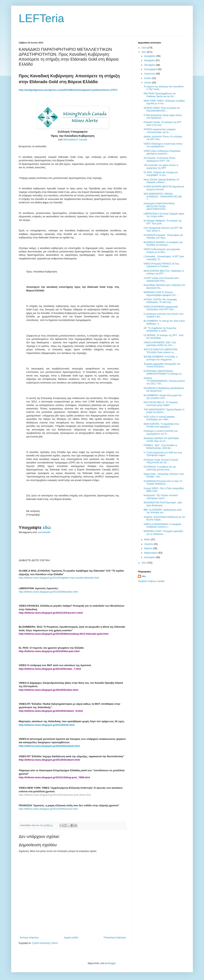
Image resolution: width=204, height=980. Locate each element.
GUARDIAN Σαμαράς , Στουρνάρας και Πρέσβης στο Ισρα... (163, 236)
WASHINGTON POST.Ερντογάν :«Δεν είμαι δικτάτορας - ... (163, 504)
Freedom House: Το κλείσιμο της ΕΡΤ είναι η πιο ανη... (162, 124)
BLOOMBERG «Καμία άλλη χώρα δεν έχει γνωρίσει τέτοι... (163, 397)
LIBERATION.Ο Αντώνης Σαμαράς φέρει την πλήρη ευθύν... (164, 215)
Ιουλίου (148, 78)
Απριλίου (149, 544)
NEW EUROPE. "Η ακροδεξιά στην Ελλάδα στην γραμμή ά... (161, 425)
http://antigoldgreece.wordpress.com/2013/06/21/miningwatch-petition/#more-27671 (68, 90)
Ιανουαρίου (150, 557)
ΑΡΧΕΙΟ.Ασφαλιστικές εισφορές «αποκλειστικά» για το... (160, 131)
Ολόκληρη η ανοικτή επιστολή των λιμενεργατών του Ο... (161, 432)
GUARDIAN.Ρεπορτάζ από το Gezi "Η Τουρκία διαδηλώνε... (163, 483)
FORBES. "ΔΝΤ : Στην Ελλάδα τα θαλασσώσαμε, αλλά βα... (160, 447)
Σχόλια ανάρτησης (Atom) (45, 943)
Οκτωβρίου (150, 65)
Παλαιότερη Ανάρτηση (115, 938)
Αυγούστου (150, 74)
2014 (144, 48)
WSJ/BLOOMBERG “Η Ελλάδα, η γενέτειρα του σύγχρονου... (161, 358)
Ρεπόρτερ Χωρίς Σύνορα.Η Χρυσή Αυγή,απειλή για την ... (161, 461)
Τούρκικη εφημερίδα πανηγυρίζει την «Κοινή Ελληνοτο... (162, 365)
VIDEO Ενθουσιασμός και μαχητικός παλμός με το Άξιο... (162, 251)
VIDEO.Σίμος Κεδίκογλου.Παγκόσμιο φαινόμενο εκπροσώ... (162, 152)
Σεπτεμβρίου (151, 69)
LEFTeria (41, 18)
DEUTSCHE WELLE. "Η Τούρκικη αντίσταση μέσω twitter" (161, 404)
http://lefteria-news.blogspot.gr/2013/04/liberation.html (48, 592)
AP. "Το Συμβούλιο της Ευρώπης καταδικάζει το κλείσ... (160, 329)
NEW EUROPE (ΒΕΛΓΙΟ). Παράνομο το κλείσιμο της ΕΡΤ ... (164, 272)
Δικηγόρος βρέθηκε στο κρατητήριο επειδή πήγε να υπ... (161, 440)
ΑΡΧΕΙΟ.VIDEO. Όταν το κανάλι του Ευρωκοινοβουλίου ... (162, 109)
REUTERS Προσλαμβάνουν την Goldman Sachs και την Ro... (160, 95)
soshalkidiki (44, 532)
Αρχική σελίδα (71, 938)
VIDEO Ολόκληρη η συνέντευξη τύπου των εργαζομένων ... (163, 145)
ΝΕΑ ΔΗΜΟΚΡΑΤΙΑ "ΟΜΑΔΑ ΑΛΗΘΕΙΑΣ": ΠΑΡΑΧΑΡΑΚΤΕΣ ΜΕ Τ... (163, 197)
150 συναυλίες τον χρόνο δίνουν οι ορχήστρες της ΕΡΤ (161, 167)
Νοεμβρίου (150, 60)
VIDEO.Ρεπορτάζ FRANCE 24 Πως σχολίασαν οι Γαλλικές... (162, 265)
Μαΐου (148, 540)
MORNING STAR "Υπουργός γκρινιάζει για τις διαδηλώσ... (163, 533)
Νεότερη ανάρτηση (29, 938)
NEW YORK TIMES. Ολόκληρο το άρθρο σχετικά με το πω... (164, 102)
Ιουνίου (148, 83)
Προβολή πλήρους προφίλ (151, 581)
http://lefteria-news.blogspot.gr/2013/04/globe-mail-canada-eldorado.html (59, 578)
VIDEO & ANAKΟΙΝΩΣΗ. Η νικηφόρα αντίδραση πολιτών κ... (162, 526)
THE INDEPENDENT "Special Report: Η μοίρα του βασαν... (164, 411)
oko (144, 576)
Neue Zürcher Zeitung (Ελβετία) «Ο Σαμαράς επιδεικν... (161, 181)
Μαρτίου (149, 548)
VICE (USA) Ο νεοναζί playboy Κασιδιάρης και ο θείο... (159, 418)
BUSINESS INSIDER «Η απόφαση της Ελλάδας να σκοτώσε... (163, 244)
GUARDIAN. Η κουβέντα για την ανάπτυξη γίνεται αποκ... (160, 468)
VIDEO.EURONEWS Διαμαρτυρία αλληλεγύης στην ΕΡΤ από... (161, 308)
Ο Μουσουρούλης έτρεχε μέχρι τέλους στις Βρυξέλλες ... (163, 117)
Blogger (112, 963)
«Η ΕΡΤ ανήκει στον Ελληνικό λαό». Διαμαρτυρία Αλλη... (162, 279)
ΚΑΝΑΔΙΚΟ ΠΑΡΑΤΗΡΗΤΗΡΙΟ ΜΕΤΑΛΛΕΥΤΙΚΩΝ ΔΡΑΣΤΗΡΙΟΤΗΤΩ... (159, 206)
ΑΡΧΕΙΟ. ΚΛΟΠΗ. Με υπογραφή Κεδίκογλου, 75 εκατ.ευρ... (160, 301)
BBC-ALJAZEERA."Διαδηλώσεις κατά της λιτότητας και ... (163, 511)
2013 (144, 52)
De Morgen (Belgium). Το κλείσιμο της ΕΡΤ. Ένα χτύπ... (163, 222)
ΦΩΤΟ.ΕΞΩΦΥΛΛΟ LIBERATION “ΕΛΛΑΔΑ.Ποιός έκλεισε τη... (160, 351)
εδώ (47, 528)
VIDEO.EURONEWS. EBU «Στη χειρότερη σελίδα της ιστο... (160, 344)
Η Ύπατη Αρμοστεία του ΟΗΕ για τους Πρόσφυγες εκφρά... (163, 454)
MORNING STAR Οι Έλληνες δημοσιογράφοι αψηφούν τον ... (161, 294)
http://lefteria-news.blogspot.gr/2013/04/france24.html (48, 809)
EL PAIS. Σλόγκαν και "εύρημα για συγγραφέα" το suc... (161, 174)
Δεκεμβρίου (150, 56)
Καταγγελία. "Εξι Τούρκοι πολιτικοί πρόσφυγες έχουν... (161, 497)
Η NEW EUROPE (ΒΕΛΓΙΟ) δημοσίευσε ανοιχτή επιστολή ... (164, 188)
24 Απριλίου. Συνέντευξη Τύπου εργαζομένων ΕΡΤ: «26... (160, 159)
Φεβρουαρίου (151, 553)
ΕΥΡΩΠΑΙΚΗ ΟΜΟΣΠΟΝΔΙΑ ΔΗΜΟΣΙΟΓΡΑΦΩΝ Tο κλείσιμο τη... (163, 372)
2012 (144, 563)
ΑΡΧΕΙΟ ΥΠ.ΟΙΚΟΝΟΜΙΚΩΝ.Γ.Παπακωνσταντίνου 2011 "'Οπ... (164, 381)
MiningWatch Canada (75, 140)
